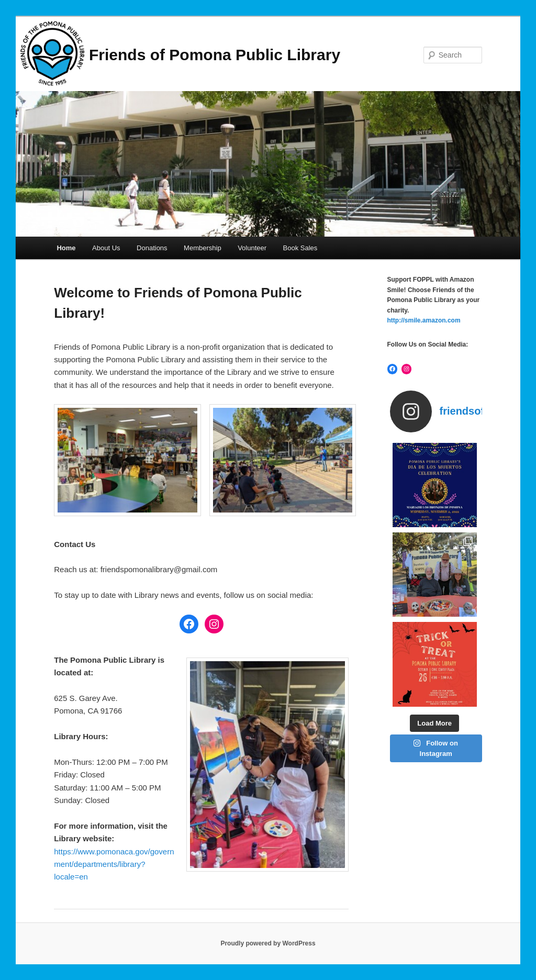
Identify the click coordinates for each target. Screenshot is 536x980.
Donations (152, 248)
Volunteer (252, 248)
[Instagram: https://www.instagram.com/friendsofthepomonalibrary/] (214, 624)
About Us (106, 248)
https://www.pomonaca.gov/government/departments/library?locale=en (114, 864)
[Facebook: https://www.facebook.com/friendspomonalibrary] (189, 624)
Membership (203, 248)
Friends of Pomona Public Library (215, 55)
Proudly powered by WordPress (268, 943)
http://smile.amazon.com (424, 320)
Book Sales (300, 248)
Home (66, 248)
